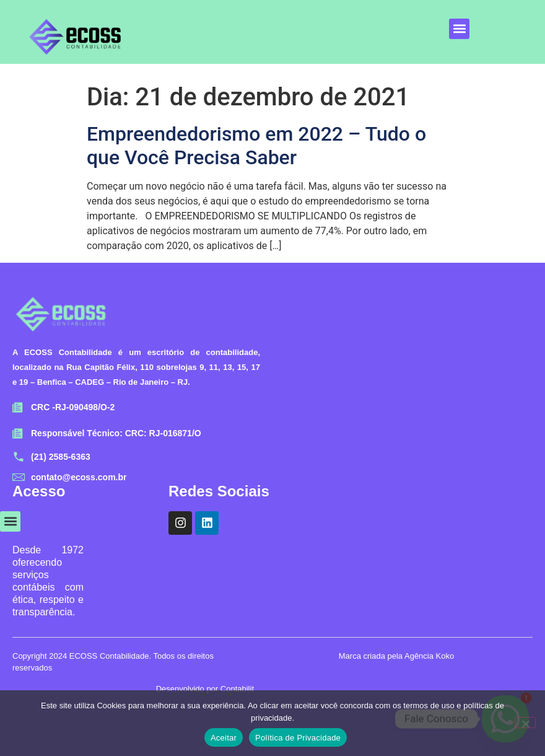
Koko (445, 656)
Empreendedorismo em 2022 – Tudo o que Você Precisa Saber (256, 146)
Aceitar (224, 738)
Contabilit (237, 689)
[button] (459, 29)
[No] (525, 723)
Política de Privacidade (298, 738)
